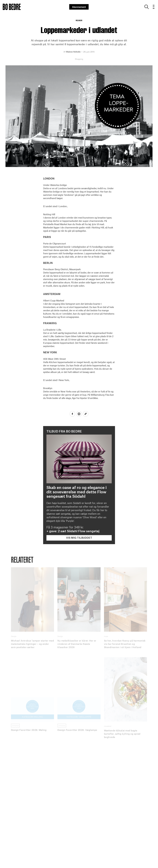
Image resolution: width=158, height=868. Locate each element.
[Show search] (147, 7)
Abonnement (79, 7)
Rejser (79, 20)
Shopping (79, 59)
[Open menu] (154, 7)
